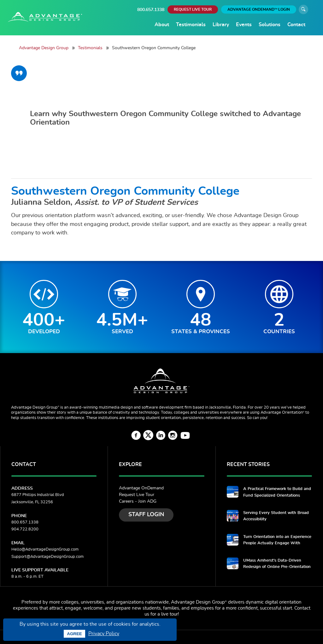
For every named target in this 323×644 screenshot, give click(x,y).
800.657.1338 (151, 10)
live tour (170, 614)
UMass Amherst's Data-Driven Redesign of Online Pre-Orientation (277, 564)
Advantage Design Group (44, 48)
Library (221, 25)
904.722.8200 (25, 529)
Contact (296, 25)
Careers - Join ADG (138, 501)
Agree (74, 634)
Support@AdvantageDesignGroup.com (47, 557)
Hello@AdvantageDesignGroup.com (45, 549)
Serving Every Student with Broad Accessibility (276, 516)
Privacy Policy (104, 634)
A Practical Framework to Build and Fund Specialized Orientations (277, 492)
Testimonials (191, 25)
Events (244, 25)
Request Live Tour (137, 495)
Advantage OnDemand (141, 488)
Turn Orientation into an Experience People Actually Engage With (277, 540)
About (162, 25)
